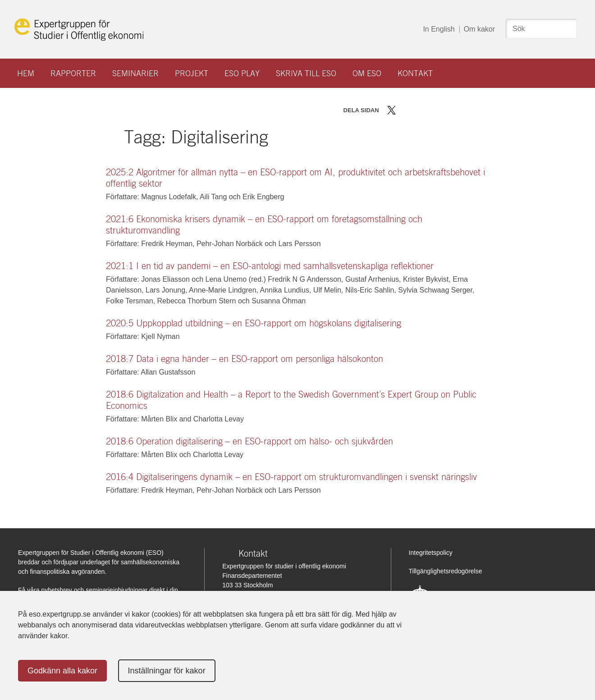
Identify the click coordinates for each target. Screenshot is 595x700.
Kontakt (415, 73)
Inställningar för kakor (167, 671)
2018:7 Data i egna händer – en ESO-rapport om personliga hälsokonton (245, 359)
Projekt (192, 73)
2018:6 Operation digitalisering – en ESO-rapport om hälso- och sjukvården (249, 441)
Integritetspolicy (431, 553)
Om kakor (479, 29)
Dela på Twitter (391, 110)
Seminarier (135, 73)
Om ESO (367, 73)
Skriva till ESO (306, 73)
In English (439, 29)
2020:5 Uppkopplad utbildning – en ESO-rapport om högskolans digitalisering (254, 323)
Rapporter (73, 73)
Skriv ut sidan (448, 110)
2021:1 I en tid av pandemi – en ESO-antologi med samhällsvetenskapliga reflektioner (270, 266)
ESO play (242, 73)
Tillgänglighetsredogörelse (446, 571)
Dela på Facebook (405, 110)
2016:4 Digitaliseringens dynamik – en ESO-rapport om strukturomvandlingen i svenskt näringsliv (291, 477)
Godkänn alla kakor (62, 671)
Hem (26, 73)
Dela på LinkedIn (418, 110)
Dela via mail (432, 110)
